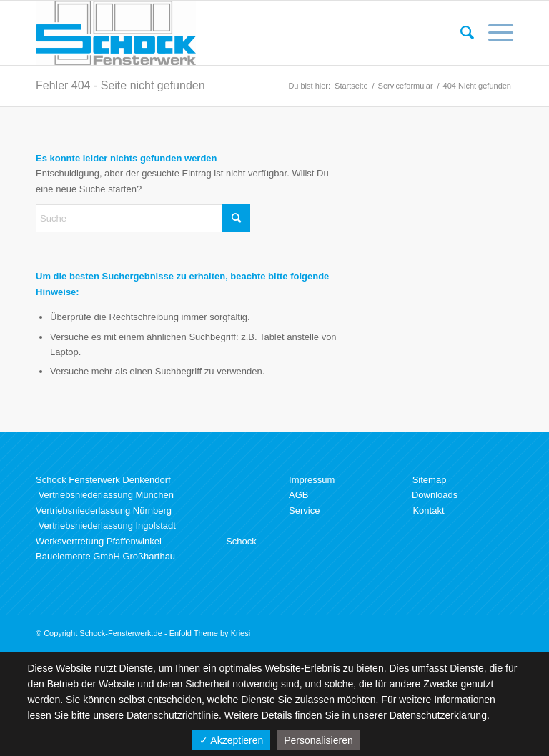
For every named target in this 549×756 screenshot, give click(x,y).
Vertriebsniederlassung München (106, 495)
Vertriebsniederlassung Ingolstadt (107, 526)
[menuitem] (460, 33)
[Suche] (460, 33)
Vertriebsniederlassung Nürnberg (104, 511)
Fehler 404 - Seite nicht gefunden (120, 85)
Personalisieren (318, 740)
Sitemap (430, 480)
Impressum (312, 480)
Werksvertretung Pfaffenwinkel (99, 541)
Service (304, 511)
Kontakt (428, 511)
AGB (298, 495)
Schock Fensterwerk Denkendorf (103, 480)
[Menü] (494, 33)
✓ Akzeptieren (231, 740)
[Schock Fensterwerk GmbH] (116, 33)
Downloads (435, 495)
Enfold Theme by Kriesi (210, 633)
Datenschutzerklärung (438, 715)
